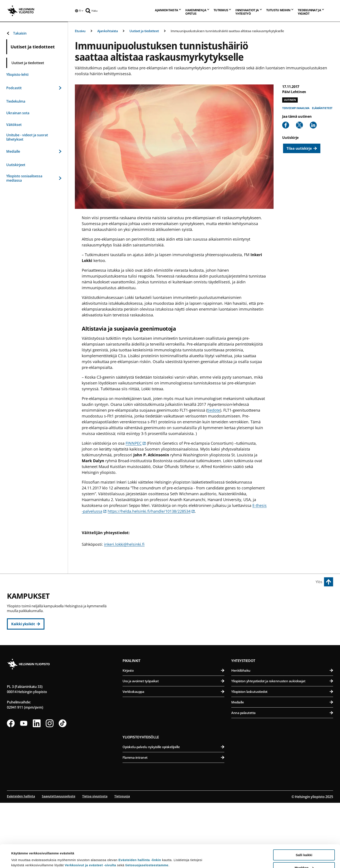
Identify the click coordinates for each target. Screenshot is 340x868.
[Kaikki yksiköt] (26, 624)
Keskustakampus (141, 598)
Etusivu (80, 31)
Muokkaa (304, 845)
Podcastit (34, 88)
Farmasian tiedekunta (283, 629)
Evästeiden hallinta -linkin (140, 837)
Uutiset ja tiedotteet (144, 31)
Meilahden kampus (250, 659)
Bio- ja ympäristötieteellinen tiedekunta (283, 608)
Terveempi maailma (296, 108)
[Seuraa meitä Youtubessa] (24, 789)
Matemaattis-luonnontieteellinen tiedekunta (176, 690)
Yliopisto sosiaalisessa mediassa (34, 178)
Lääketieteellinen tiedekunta (283, 669)
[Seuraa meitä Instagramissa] (50, 789)
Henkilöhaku (282, 736)
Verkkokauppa (173, 757)
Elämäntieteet (322, 108)
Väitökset (14, 125)
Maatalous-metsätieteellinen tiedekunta (283, 640)
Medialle (34, 151)
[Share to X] (299, 125)
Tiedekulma (16, 101)
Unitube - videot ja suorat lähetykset (27, 137)
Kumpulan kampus (143, 680)
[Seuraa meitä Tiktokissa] (63, 789)
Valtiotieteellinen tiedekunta (176, 651)
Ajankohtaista (108, 31)
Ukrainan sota (18, 113)
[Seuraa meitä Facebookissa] (11, 789)
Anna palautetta (282, 779)
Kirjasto (173, 736)
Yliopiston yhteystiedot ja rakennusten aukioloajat (282, 747)
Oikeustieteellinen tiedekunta (176, 629)
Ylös (319, 582)
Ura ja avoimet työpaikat (173, 747)
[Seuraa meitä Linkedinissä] (37, 789)
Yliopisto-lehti (17, 75)
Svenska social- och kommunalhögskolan (176, 661)
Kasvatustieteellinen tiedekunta (176, 619)
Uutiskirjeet (16, 165)
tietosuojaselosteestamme (147, 842)
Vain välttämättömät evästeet (304, 857)
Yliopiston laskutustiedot (282, 757)
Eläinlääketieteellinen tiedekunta (283, 619)
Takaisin (16, 33)
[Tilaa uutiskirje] (302, 148)
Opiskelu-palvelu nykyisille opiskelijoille (173, 813)
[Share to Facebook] (286, 125)
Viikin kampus (245, 598)
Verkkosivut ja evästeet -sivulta (90, 842)
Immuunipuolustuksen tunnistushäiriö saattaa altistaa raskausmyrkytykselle (227, 31)
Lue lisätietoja (22, 854)
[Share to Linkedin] (313, 125)
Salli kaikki (304, 832)
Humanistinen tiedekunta (176, 608)
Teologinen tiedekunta (176, 640)
